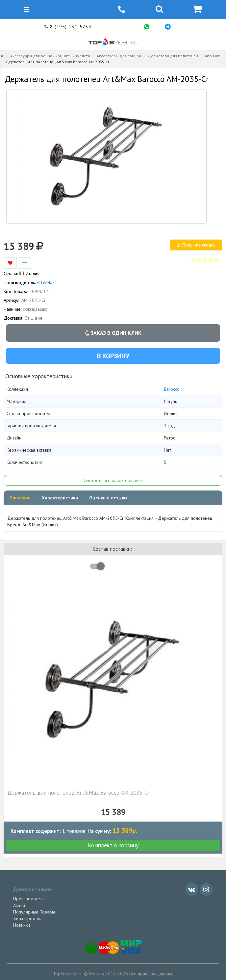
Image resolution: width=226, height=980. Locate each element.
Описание (20, 498)
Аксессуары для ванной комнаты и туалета (50, 56)
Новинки (22, 925)
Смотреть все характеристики (113, 480)
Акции (19, 905)
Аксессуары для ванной (119, 56)
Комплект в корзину (113, 845)
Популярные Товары (34, 912)
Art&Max (212, 56)
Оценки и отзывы (108, 498)
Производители (29, 899)
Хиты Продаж (27, 918)
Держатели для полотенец (173, 56)
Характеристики (60, 498)
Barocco (172, 389)
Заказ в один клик (113, 333)
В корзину (113, 356)
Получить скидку (196, 245)
